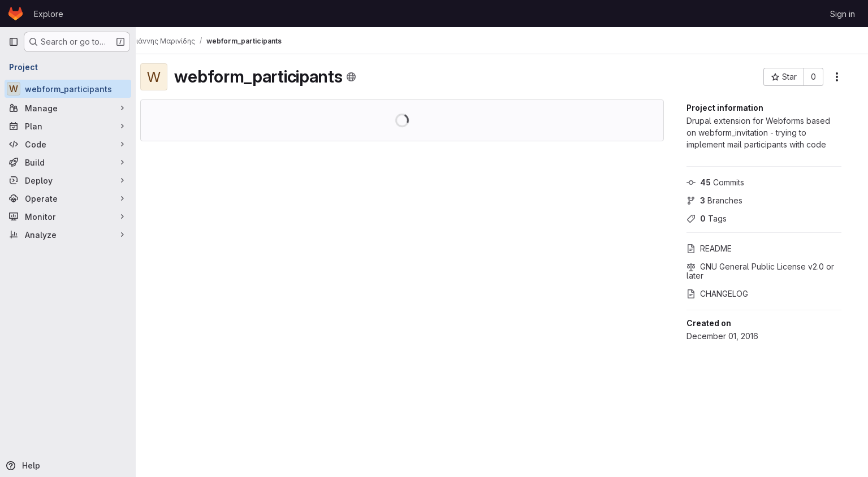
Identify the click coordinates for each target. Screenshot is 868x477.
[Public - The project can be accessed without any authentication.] (360, 77)
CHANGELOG (726, 294)
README (718, 248)
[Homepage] (16, 14)
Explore (49, 14)
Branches (723, 200)
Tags (715, 218)
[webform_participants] (68, 89)
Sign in (843, 14)
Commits (724, 182)
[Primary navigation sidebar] (14, 42)
